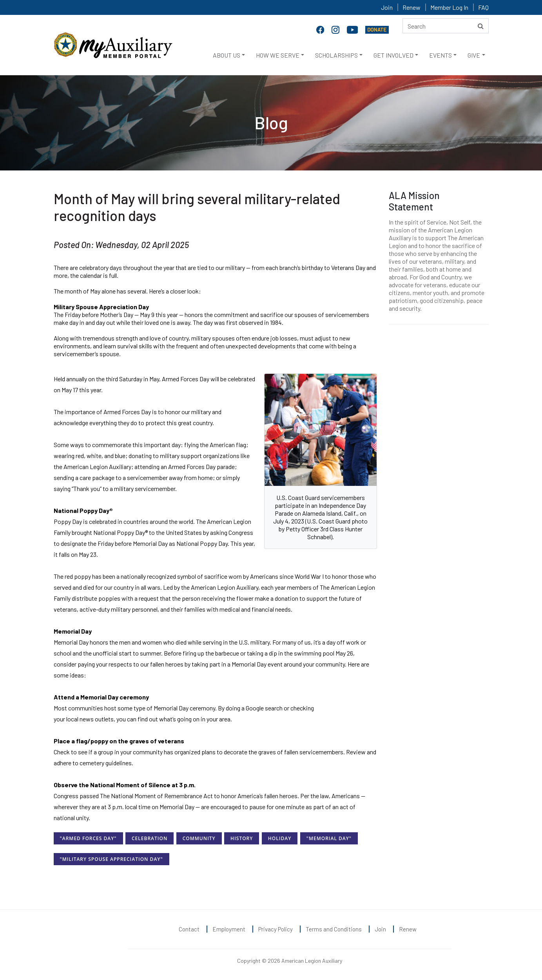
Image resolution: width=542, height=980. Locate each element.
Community (199, 838)
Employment (229, 929)
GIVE (474, 55)
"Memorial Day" (329, 838)
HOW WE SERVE (278, 55)
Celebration (150, 838)
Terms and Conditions (334, 929)
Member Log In (449, 7)
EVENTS (440, 55)
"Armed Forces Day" (88, 838)
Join (387, 7)
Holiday (280, 838)
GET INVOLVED (393, 55)
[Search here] (446, 26)
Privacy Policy (276, 929)
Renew (411, 7)
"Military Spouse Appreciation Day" (111, 859)
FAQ (483, 7)
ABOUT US (227, 55)
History (242, 838)
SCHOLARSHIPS (336, 55)
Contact (189, 929)
